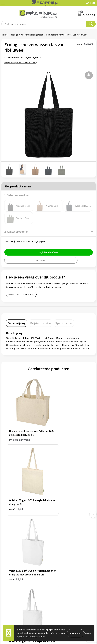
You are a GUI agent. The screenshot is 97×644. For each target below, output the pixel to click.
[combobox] (44, 24)
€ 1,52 (58, 488)
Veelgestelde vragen (11, 574)
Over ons (54, 534)
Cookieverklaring (58, 574)
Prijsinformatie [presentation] (40, 323)
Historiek (54, 530)
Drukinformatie (58, 525)
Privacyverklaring (58, 578)
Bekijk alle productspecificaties (21, 62)
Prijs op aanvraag (20, 428)
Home (4, 35)
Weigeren (88, 633)
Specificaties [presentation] (64, 323)
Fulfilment (55, 521)
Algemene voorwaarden (62, 570)
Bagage (14, 35)
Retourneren (8, 578)
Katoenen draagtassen (32, 35)
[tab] (17, 323)
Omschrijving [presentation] (17, 323)
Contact (5, 570)
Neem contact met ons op (21, 294)
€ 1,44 (58, 428)
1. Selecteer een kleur (17, 195)
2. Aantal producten (16, 232)
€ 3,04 (16, 492)
